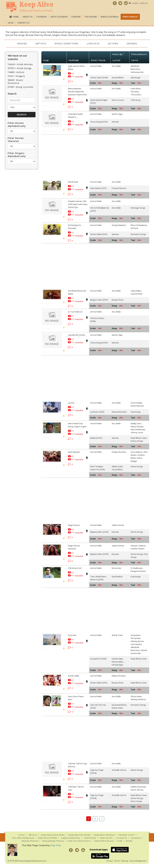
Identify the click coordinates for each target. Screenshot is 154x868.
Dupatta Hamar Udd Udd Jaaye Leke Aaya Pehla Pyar (78, 204)
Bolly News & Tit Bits (47, 838)
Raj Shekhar (117, 577)
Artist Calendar (59, 17)
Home (16, 17)
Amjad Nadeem (119, 225)
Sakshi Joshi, (117, 466)
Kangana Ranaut (138, 571)
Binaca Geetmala (110, 17)
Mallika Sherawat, (139, 787)
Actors (113, 44)
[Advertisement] (74, 157)
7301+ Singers (16, 76)
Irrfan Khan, (136, 89)
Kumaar (115, 532)
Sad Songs (135, 78)
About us (28, 17)
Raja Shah (56, 845)
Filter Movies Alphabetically (17, 125)
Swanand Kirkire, (119, 705)
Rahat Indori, (118, 708)
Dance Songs (137, 441)
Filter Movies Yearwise (16, 140)
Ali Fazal (134, 228)
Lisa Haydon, (136, 644)
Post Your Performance (79, 841)
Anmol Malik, (137, 403)
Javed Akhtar (118, 78)
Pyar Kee (72, 635)
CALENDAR (42, 17)
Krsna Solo (116, 568)
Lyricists (93, 44)
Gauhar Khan (137, 294)
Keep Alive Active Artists (53, 835)
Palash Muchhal (119, 452)
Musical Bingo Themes (53, 841)
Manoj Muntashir (119, 412)
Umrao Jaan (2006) (99, 78)
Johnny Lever (137, 433)
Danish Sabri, (118, 659)
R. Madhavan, (137, 568)
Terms (117, 861)
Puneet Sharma (119, 188)
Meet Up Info (106, 838)
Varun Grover (118, 100)
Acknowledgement (138, 861)
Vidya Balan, (136, 291)
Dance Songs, (137, 554)
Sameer (115, 122)
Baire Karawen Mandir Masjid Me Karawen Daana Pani (77, 92)
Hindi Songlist (130, 17)
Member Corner (126, 835)
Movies (22, 44)
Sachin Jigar (117, 114)
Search (12, 94)
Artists (41, 44)
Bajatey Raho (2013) (99, 532)
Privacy (110, 861)
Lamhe (71, 403)
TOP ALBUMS (91, 17)
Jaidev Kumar (118, 525)
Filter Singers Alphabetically (17, 155)
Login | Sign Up (140, 3)
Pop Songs (136, 412)
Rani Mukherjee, (138, 430)
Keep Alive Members (104, 835)
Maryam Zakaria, (138, 546)
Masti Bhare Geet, (139, 438)
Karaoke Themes (30, 841)
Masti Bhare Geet (139, 659)
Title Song (135, 100)
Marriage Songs (138, 208)
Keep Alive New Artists (79, 835)
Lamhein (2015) (97, 412)
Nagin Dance (74, 525)
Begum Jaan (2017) (99, 300)
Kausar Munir (118, 300)
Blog (11, 23)
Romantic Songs (138, 234)
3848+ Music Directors (15, 82)
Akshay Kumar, (138, 641)
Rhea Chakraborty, (139, 225)
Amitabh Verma (119, 770)
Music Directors (66, 44)
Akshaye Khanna (138, 699)
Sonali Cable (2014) (99, 234)
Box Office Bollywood (23, 838)
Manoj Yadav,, (118, 662)
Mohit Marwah (137, 406)
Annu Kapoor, (137, 452)
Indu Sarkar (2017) (98, 188)
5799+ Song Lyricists (20, 87)
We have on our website (17, 57)
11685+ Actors (16, 72)
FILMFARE (76, 17)
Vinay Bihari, (117, 470)
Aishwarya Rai (137, 72)
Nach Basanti (74, 452)
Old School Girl (75, 568)
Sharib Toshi (117, 635)
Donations (136, 838)
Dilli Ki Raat (73, 182)
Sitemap (125, 861)
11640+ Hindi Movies (20, 64)
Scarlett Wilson (138, 549)
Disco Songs (136, 801)
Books (129, 841)
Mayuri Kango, (137, 427)
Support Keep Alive (70, 838)
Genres (132, 44)
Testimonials (90, 838)
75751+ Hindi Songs (20, 68)
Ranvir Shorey (137, 790)
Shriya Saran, (136, 696)
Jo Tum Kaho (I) (75, 312)
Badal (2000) (96, 438)
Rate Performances (104, 841)
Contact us (23, 23)
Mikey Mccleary (119, 676)
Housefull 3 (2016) (98, 659)
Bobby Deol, (136, 424)
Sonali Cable (73, 676)
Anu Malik (116, 66)
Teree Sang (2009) (99, 122)
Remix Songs (137, 532)
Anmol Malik (96, 66)
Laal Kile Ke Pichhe (77, 335)
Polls (120, 841)
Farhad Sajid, (117, 665)
